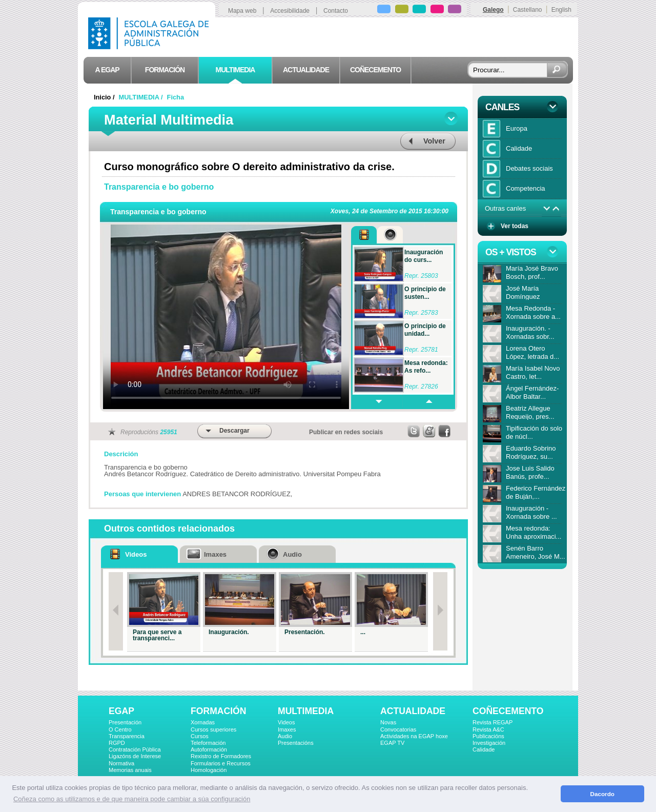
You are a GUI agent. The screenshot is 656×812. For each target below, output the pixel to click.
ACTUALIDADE (413, 711)
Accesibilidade (290, 11)
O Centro (120, 729)
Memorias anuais (130, 770)
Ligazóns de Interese (135, 756)
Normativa (121, 763)
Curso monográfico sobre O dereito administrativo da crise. (249, 167)
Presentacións (296, 743)
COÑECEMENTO (508, 711)
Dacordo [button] (602, 794)
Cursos (200, 736)
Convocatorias (398, 729)
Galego (493, 10)
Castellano (528, 10)
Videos (286, 722)
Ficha (176, 97)
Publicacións (488, 736)
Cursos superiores (213, 729)
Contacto (336, 11)
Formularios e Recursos (221, 763)
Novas (388, 722)
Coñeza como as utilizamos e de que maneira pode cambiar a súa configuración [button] (132, 799)
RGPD (117, 743)
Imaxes (287, 729)
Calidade (484, 749)
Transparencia (127, 736)
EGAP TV (392, 743)
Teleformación (208, 743)
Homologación (209, 770)
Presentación (125, 722)
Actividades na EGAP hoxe (414, 736)
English (561, 10)
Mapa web (242, 11)
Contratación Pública (135, 749)
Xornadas (203, 722)
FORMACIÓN (218, 711)
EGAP (121, 711)
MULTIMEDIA (306, 711)
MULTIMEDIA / (142, 97)
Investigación (489, 743)
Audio (285, 736)
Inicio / (105, 97)
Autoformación (209, 749)
